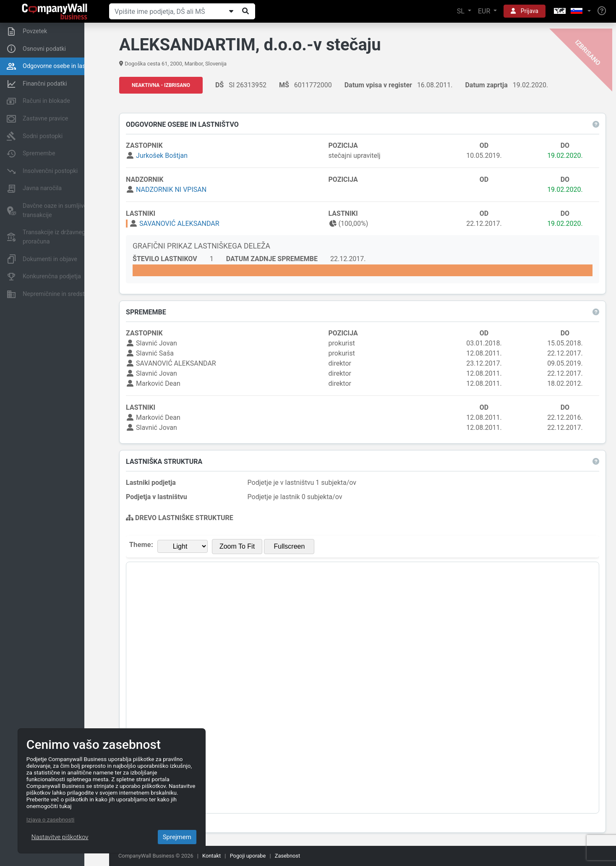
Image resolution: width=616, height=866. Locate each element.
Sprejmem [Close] (177, 837)
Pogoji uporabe (248, 856)
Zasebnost (287, 856)
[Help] (602, 11)
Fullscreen (292, 547)
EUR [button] (485, 11)
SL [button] (462, 11)
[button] (572, 12)
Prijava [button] (525, 11)
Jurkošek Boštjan (164, 156)
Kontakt (211, 856)
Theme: (144, 545)
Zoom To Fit (240, 547)
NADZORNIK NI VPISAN (174, 190)
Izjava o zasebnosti (51, 819)
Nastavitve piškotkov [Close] (60, 837)
